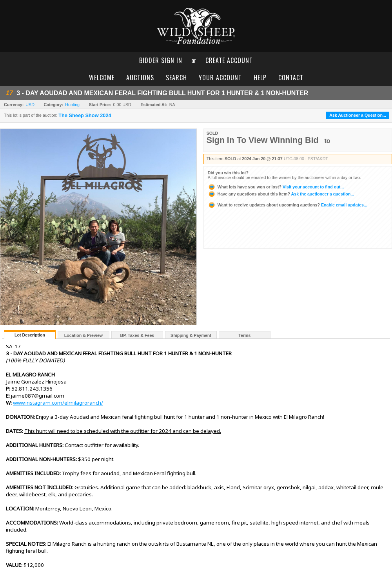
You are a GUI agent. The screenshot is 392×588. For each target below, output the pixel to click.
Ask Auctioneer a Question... (358, 115)
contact (291, 78)
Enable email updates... (288, 205)
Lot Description (30, 335)
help (260, 78)
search (176, 78)
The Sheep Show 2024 (85, 116)
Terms (244, 335)
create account (229, 60)
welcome (102, 78)
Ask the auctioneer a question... (281, 194)
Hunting (72, 105)
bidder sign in (161, 60)
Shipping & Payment (191, 335)
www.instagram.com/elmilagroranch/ (58, 403)
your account (220, 78)
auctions (140, 78)
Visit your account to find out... (276, 187)
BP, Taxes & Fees (137, 335)
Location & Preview (83, 335)
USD (30, 105)
